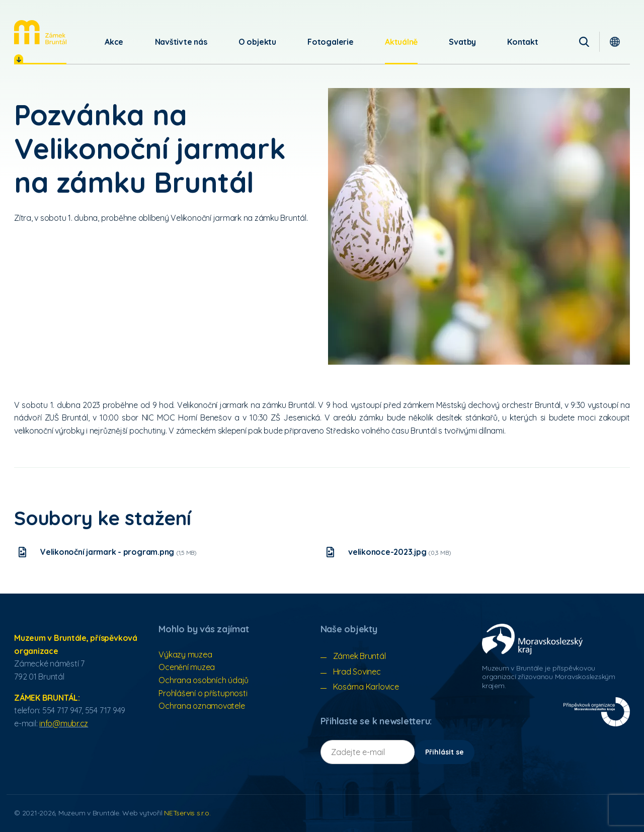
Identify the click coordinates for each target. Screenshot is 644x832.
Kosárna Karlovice (366, 687)
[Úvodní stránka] (40, 32)
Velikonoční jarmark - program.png (118, 552)
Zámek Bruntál (359, 656)
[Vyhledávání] (584, 42)
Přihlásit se (445, 752)
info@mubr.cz (64, 723)
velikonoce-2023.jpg (399, 552)
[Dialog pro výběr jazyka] (615, 42)
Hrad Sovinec (357, 672)
